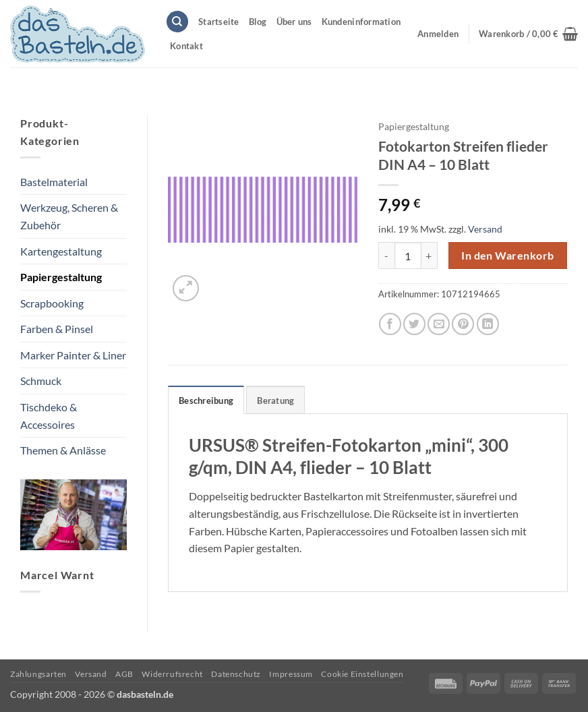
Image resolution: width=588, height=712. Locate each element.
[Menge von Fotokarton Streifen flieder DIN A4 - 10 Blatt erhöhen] (430, 256)
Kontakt (186, 46)
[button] (528, 34)
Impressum (291, 674)
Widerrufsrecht (172, 674)
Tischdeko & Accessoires (49, 416)
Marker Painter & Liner (73, 355)
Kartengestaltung (61, 251)
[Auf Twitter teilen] (414, 324)
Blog (258, 22)
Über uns (294, 22)
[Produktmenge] (408, 256)
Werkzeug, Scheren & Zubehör (69, 216)
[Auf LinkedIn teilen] (488, 324)
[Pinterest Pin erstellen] (463, 324)
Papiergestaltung (61, 277)
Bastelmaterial (54, 182)
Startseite (219, 22)
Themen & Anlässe (63, 450)
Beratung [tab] (275, 400)
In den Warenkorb (507, 256)
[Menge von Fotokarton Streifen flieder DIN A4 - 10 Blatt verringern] (386, 256)
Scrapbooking (52, 303)
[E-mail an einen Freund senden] (439, 324)
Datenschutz (236, 674)
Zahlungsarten (38, 674)
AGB (124, 674)
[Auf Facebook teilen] (390, 324)
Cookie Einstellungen (362, 674)
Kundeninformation (361, 22)
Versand (485, 229)
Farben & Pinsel (57, 329)
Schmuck (41, 381)
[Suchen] (177, 22)
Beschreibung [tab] (206, 400)
